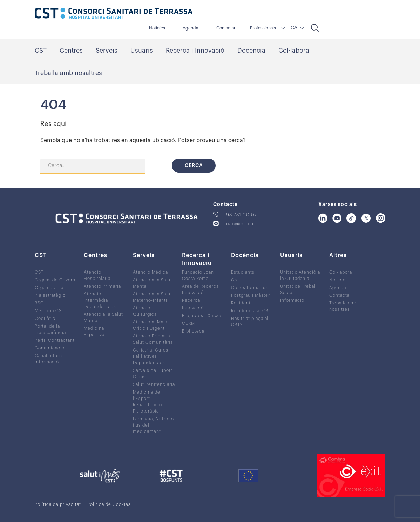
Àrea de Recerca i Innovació (202, 289)
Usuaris (142, 51)
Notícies (157, 28)
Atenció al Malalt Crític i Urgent (152, 325)
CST (41, 51)
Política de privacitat (58, 504)
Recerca (191, 300)
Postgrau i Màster (250, 295)
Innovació (193, 308)
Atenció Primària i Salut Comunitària (153, 339)
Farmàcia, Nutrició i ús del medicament (153, 425)
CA (294, 28)
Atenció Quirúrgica (145, 311)
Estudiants (243, 272)
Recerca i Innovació (195, 51)
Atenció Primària (102, 286)
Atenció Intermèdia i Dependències (100, 300)
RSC (39, 303)
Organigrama (49, 288)
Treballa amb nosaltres (68, 73)
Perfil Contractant (55, 340)
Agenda (190, 28)
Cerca (194, 166)
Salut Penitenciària (154, 384)
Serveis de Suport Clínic (153, 374)
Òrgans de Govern (55, 280)
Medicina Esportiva (94, 332)
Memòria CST (50, 311)
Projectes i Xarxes (202, 316)
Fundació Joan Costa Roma (198, 275)
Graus (238, 280)
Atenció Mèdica (150, 272)
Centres (71, 51)
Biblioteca (193, 331)
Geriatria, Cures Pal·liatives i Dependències (151, 356)
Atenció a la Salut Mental (103, 317)
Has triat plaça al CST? (250, 322)
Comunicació (50, 348)
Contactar (226, 28)
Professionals (263, 28)
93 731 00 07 (242, 215)
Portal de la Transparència (50, 329)
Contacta (339, 295)
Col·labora (294, 51)
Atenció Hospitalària (97, 275)
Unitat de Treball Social (299, 289)
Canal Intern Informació (48, 359)
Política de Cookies (109, 504)
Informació (292, 300)
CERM (188, 323)
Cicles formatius (250, 288)
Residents (242, 303)
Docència (251, 51)
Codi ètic (45, 319)
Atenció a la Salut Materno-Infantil (153, 297)
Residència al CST (251, 311)
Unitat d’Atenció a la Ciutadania (300, 275)
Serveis (107, 51)
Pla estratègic (50, 295)
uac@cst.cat (241, 224)
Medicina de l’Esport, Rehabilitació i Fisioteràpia (149, 402)
